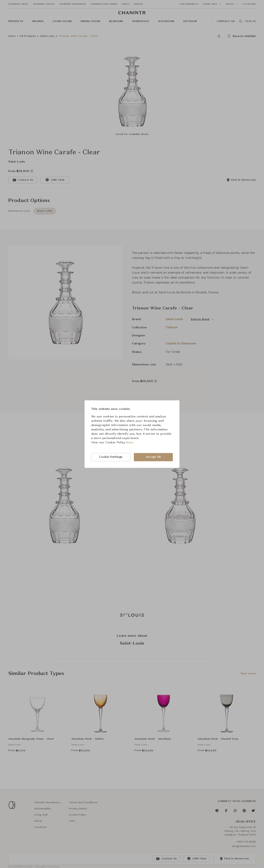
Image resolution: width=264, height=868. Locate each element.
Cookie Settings (111, 457)
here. (130, 443)
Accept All (153, 457)
